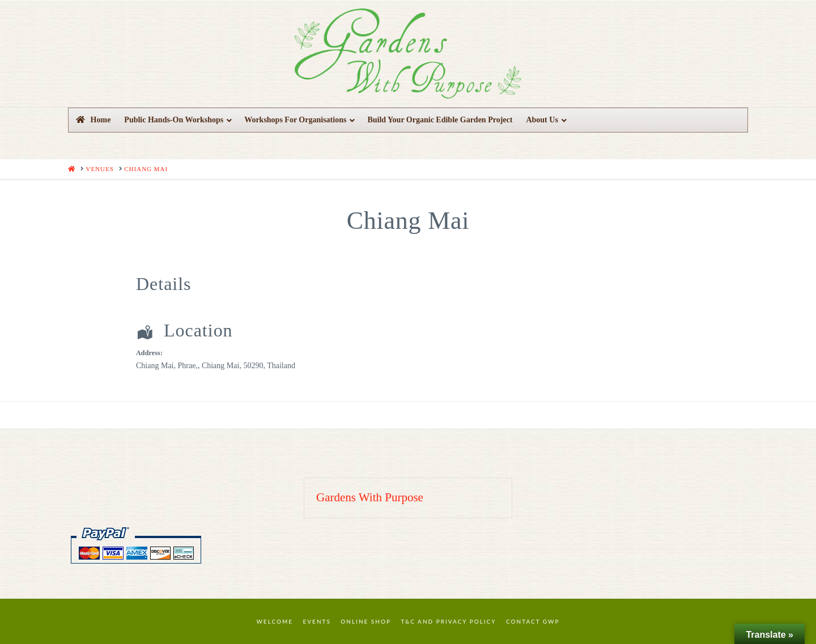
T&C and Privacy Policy (448, 621)
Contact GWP (533, 621)
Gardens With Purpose (370, 497)
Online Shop (366, 621)
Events (317, 621)
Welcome (275, 621)
